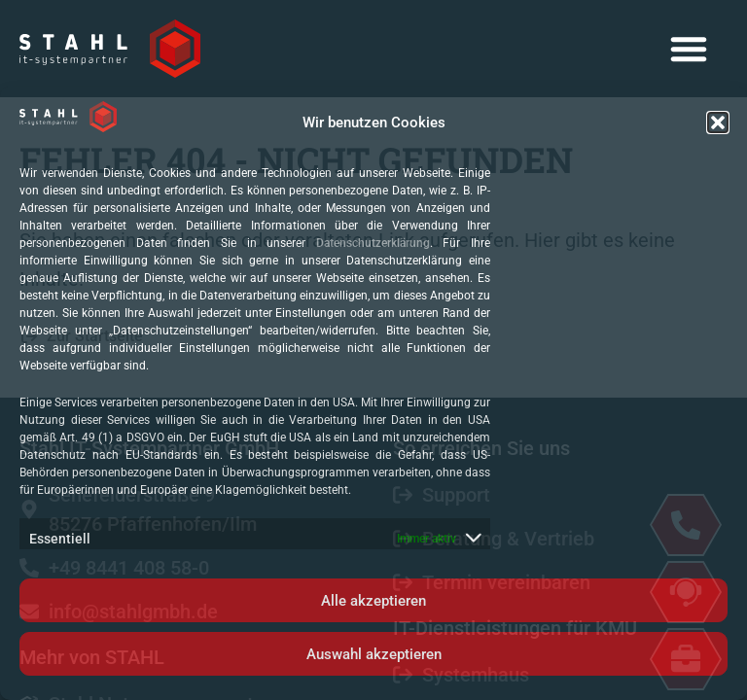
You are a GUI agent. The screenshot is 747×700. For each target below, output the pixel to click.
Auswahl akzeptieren (374, 654)
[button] (718, 122)
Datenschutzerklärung (373, 243)
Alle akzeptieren (373, 601)
